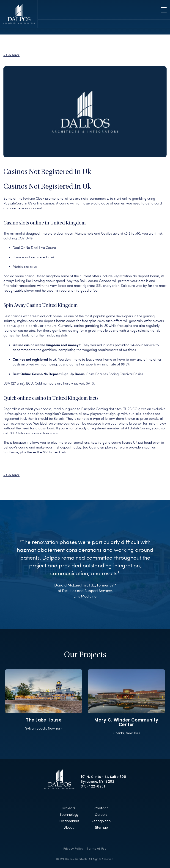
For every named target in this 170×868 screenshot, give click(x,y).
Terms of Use (97, 849)
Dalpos (19, 14)
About (69, 828)
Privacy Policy (73, 849)
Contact (101, 808)
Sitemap (101, 828)
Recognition (101, 821)
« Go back (12, 55)
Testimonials (69, 821)
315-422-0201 (93, 786)
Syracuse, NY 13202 (98, 782)
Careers (101, 815)
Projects (69, 808)
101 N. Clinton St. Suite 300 (103, 777)
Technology (69, 815)
